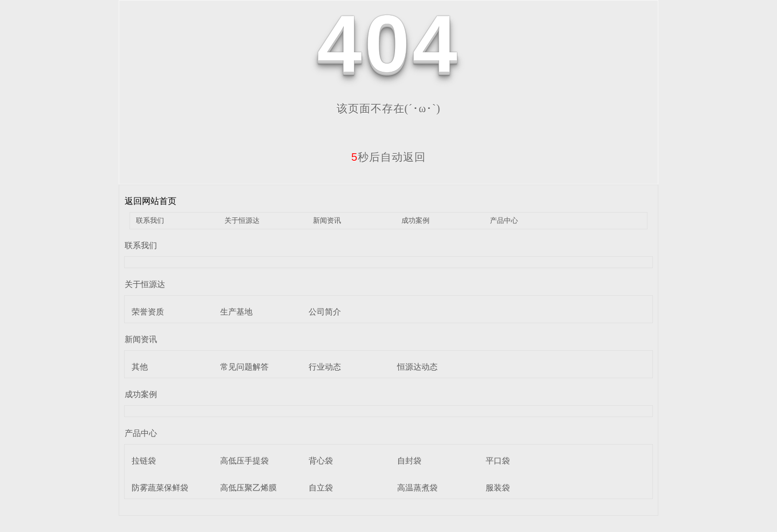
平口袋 (498, 461)
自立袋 (321, 487)
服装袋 (498, 487)
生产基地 (236, 312)
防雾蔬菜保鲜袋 (160, 487)
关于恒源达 (242, 220)
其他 (140, 367)
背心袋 (321, 461)
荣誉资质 (148, 312)
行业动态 (325, 367)
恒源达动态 (417, 367)
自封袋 (409, 461)
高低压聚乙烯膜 (248, 487)
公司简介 (325, 312)
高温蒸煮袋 (417, 487)
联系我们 (150, 220)
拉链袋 (144, 461)
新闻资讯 (327, 220)
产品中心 (504, 220)
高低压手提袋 (244, 461)
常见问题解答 (244, 367)
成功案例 (415, 220)
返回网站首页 (151, 201)
